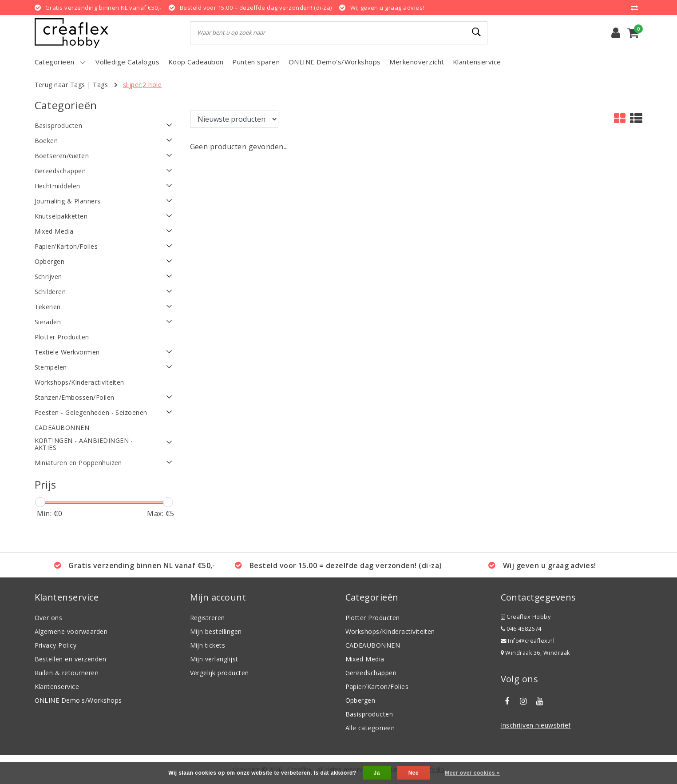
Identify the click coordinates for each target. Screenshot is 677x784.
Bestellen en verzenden (71, 659)
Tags (100, 85)
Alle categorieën (370, 728)
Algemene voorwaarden (71, 631)
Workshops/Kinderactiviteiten (390, 631)
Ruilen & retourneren (67, 673)
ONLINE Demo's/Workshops (78, 700)
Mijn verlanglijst (214, 659)
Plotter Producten (373, 618)
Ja (377, 773)
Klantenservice (57, 686)
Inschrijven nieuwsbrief (536, 725)
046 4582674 (521, 629)
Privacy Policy (56, 645)
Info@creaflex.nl (528, 641)
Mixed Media (365, 659)
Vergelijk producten (220, 673)
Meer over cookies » (472, 773)
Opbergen (360, 700)
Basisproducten (369, 714)
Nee (414, 773)
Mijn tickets (208, 645)
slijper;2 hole (143, 85)
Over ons (49, 618)
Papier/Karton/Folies (377, 686)
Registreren (208, 618)
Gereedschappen (371, 673)
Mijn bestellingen (216, 631)
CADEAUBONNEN (373, 645)
